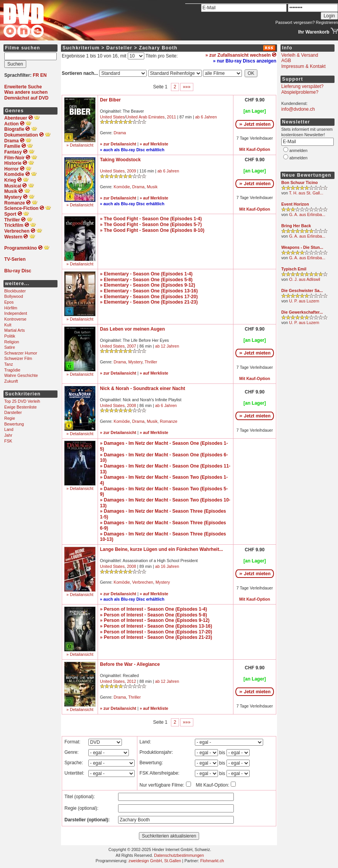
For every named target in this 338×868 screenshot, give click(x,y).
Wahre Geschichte (21, 375)
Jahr (8, 435)
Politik (10, 336)
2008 (132, 405)
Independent (16, 313)
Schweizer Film (18, 358)
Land (9, 429)
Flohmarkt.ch (212, 861)
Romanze (169, 421)
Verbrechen (143, 582)
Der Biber (110, 100)
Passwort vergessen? (295, 22)
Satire (10, 347)
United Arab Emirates (145, 117)
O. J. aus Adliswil (305, 279)
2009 (132, 171)
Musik (152, 187)
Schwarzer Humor (21, 353)
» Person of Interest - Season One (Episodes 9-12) (155, 620)
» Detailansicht (80, 145)
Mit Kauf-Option (255, 149)
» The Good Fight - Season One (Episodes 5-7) (151, 225)
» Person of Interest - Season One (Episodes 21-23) (156, 637)
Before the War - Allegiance (130, 664)
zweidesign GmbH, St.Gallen (155, 861)
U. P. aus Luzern (304, 301)
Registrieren (327, 22)
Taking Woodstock (120, 160)
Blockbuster (15, 291)
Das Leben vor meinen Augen (132, 329)
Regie (10, 418)
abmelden (298, 158)
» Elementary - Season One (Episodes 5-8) (146, 280)
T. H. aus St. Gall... (306, 193)
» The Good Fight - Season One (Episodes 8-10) (152, 230)
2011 (172, 117)
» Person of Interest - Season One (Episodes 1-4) (153, 609)
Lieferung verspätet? (302, 86)
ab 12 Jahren (167, 346)
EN (43, 75)
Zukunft (11, 381)
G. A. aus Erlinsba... (307, 214)
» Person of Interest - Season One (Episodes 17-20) (156, 632)
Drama (120, 133)
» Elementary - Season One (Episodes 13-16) (149, 291)
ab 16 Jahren (167, 566)
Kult (8, 325)
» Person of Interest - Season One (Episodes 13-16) (156, 626)
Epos (9, 302)
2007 (132, 346)
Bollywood (14, 296)
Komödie (122, 187)
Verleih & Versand (300, 55)
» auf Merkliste (154, 144)
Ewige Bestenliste (20, 407)
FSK (8, 441)
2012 (132, 681)
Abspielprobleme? (300, 92)
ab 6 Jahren (206, 117)
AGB (286, 61)
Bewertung (14, 424)
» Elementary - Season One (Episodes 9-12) (148, 285)
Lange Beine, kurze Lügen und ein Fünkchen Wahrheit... (161, 549)
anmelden (298, 150)
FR (36, 75)
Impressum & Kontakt (303, 66)
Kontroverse (15, 319)
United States (112, 117)
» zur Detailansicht (118, 144)
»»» (187, 87)
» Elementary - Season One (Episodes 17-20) (149, 297)
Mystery (135, 362)
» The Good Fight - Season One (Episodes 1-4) (151, 219)
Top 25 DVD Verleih (22, 401)
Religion (12, 342)
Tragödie (12, 370)
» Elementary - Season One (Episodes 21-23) (149, 302)
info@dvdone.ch (298, 109)
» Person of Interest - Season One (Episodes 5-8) (153, 615)
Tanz (9, 364)
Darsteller (13, 412)
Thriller (151, 362)
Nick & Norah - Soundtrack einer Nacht (143, 388)
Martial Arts (14, 330)
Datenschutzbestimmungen (179, 855)
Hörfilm (11, 308)
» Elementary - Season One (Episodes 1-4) (146, 274)
